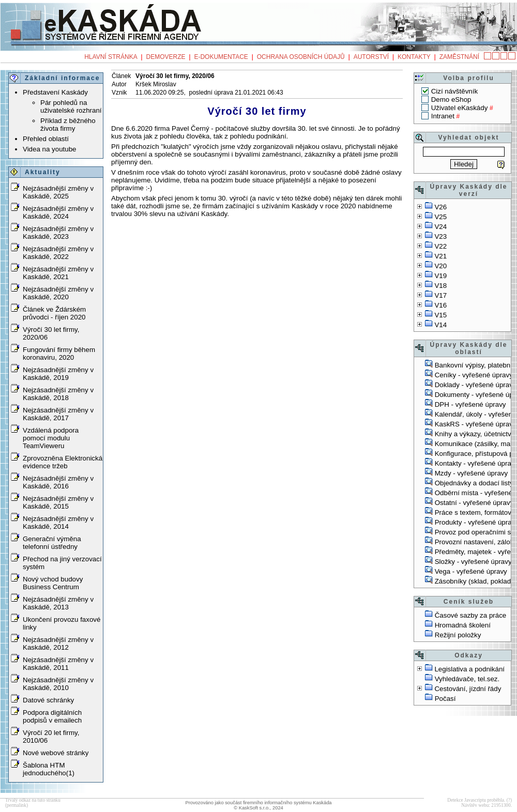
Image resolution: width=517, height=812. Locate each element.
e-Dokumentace (221, 57)
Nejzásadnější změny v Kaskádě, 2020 (58, 293)
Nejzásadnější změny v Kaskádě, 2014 (58, 523)
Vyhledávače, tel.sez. (467, 679)
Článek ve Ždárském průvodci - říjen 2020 (54, 313)
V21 (440, 256)
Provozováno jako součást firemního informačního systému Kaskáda (258, 803)
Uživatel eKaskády (460, 108)
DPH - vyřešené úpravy (470, 404)
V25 (440, 217)
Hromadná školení (463, 625)
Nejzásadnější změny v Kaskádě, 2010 (58, 684)
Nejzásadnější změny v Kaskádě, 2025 (58, 192)
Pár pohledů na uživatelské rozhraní (71, 106)
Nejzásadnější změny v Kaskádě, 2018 (58, 394)
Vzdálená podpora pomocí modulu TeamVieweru (51, 438)
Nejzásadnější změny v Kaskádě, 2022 (58, 253)
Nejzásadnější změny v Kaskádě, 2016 (58, 482)
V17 (440, 295)
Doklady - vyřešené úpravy (476, 385)
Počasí (445, 699)
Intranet (443, 116)
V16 (440, 305)
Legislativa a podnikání (469, 669)
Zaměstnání (459, 57)
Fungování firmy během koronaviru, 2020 (59, 354)
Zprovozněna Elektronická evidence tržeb (63, 462)
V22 (440, 246)
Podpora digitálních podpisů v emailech (52, 716)
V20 (440, 266)
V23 (440, 236)
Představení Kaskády (55, 92)
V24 (440, 227)
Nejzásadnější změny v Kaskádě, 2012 (58, 644)
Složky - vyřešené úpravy (473, 562)
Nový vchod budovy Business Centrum (53, 583)
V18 (440, 286)
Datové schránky (48, 700)
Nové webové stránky (56, 753)
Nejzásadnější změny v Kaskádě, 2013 (58, 603)
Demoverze (166, 57)
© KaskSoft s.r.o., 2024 (258, 808)
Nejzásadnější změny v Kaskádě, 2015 (58, 502)
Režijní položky (458, 635)
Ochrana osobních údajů (301, 57)
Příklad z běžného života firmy (68, 125)
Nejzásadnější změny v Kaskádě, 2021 (58, 273)
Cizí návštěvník (454, 91)
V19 (440, 276)
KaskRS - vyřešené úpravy (476, 424)
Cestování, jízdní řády (468, 689)
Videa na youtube (50, 149)
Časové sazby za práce (471, 615)
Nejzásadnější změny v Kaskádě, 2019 (58, 374)
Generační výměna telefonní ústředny (52, 543)
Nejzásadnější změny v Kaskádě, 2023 (58, 233)
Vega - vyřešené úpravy (471, 571)
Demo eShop (451, 99)
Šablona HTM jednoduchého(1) (49, 769)
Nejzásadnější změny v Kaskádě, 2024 (58, 212)
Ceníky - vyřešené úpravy (474, 375)
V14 (440, 325)
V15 (440, 315)
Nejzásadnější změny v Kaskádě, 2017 (58, 414)
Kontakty (414, 57)
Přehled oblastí (46, 139)
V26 (440, 207)
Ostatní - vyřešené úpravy (474, 503)
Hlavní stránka (111, 57)
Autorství (371, 57)
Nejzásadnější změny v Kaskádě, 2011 (58, 664)
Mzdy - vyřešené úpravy (471, 473)
